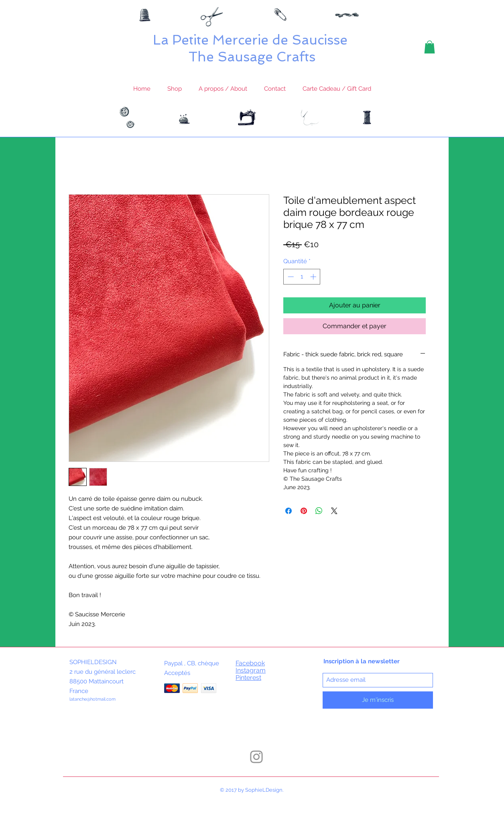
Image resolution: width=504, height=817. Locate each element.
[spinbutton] (302, 277)
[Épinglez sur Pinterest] (304, 511)
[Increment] (314, 277)
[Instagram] (256, 757)
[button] (430, 47)
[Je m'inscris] (378, 700)
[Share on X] (334, 511)
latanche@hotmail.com (92, 699)
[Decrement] (290, 277)
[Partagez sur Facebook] (289, 511)
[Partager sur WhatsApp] (319, 511)
